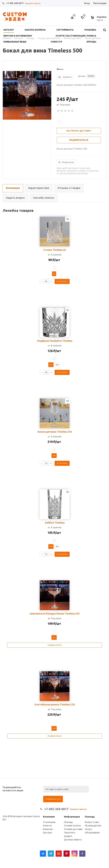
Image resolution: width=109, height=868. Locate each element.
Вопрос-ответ (92, 822)
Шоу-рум (48, 833)
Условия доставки (73, 829)
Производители (93, 826)
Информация (72, 817)
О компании (49, 822)
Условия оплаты (72, 826)
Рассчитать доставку (79, 131)
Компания (49, 817)
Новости (47, 826)
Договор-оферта (73, 840)
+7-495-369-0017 (15, 3)
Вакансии (48, 829)
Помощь (90, 817)
